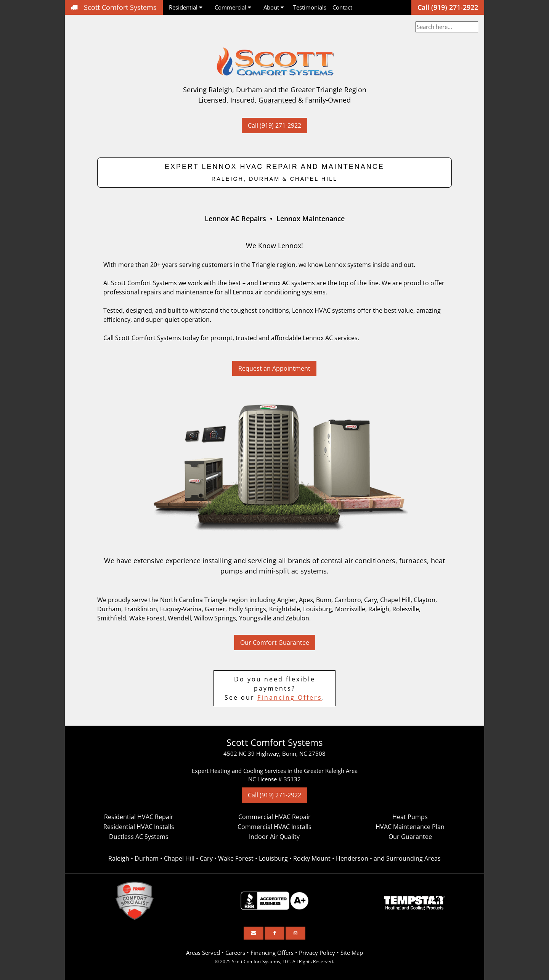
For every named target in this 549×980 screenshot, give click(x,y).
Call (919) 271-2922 (448, 7)
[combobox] (447, 27)
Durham (109, 609)
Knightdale (285, 609)
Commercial (233, 7)
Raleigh (379, 609)
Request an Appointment (274, 368)
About (274, 7)
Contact (342, 7)
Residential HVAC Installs (139, 827)
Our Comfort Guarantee (275, 643)
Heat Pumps (410, 817)
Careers (235, 953)
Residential (186, 7)
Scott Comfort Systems (114, 7)
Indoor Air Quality (274, 837)
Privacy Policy (317, 953)
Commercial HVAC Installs (274, 827)
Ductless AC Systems (139, 837)
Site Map (352, 953)
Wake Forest (147, 618)
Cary (371, 600)
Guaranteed (277, 100)
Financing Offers (290, 697)
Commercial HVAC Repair (274, 817)
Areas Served (203, 953)
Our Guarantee (410, 837)
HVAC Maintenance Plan (410, 827)
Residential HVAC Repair (139, 817)
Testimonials (310, 7)
